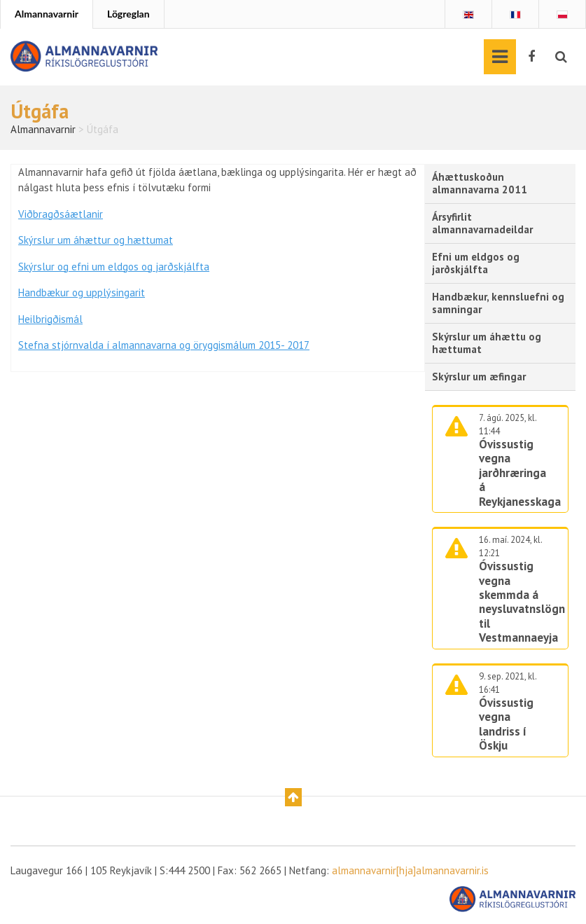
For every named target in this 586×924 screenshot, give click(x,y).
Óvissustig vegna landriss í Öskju (506, 724)
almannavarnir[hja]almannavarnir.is (410, 870)
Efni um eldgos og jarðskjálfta (476, 263)
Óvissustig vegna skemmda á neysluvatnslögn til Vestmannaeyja (522, 602)
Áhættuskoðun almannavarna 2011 (480, 183)
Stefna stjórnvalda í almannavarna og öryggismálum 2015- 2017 (164, 345)
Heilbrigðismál (50, 319)
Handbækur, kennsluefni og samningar (498, 303)
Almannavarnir (47, 14)
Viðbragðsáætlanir (61, 214)
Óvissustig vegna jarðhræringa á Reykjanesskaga (520, 473)
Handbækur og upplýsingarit (82, 292)
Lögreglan (128, 14)
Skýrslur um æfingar (479, 377)
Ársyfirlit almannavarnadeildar (482, 223)
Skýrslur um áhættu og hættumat (487, 343)
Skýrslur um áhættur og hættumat (96, 240)
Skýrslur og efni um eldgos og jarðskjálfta (114, 267)
